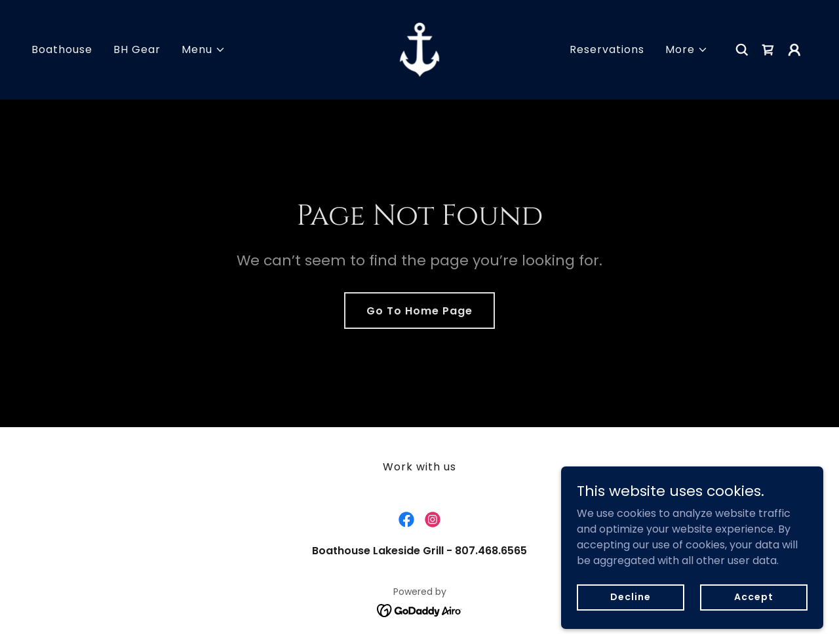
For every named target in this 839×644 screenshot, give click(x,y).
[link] (419, 49)
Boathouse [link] (62, 49)
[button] (204, 50)
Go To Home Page (419, 311)
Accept (753, 597)
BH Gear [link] (137, 49)
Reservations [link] (607, 49)
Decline (630, 597)
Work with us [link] (419, 467)
